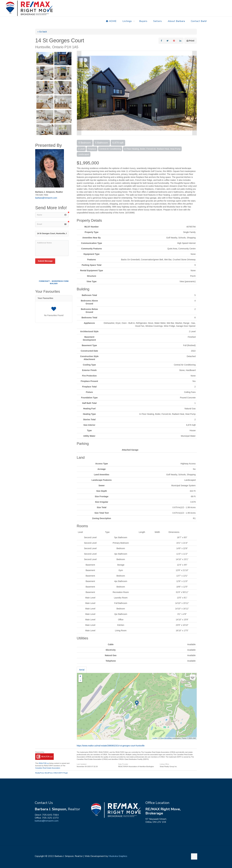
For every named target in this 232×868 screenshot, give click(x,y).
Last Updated (82, 764)
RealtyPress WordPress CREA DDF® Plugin (52, 773)
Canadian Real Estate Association (48, 768)
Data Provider (123, 764)
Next (194, 93)
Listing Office (164, 764)
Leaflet (155, 738)
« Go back (42, 32)
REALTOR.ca (44, 763)
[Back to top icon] (194, 856)
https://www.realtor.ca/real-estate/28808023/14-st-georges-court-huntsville (111, 746)
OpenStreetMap (166, 738)
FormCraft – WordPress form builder (54, 282)
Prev (79, 93)
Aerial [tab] (82, 670)
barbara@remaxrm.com (46, 198)
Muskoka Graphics (118, 856)
